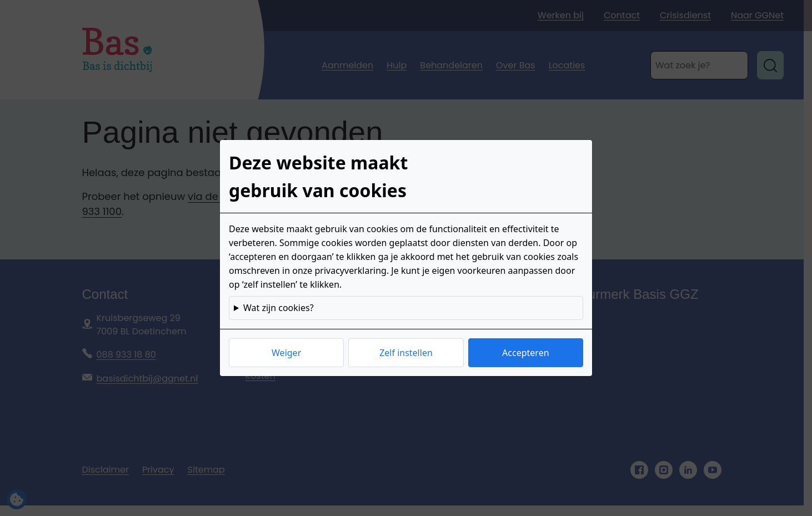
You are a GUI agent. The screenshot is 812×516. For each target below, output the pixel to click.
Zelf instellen (406, 353)
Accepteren (525, 353)
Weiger (286, 353)
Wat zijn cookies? (279, 308)
